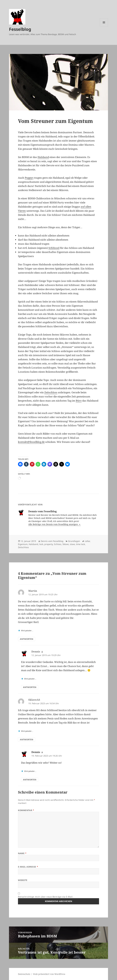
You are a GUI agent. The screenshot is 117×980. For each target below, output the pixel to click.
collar (87, 541)
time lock (80, 544)
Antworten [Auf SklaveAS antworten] (27, 739)
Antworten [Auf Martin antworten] (27, 639)
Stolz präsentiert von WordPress (49, 974)
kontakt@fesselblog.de (31, 442)
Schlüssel (54, 248)
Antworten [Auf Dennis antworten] (30, 687)
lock (41, 544)
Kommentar (26, 810)
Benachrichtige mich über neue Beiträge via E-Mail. (46, 897)
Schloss (58, 544)
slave (72, 544)
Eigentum (23, 544)
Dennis (36, 752)
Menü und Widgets (104, 26)
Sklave (66, 544)
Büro (79, 401)
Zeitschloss (51, 392)
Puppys (29, 178)
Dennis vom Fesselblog (52, 541)
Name (22, 853)
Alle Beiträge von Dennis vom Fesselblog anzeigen (53, 524)
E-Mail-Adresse (28, 867)
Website (23, 880)
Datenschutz (24, 974)
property (49, 544)
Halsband (43, 157)
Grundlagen (74, 541)
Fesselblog (20, 29)
